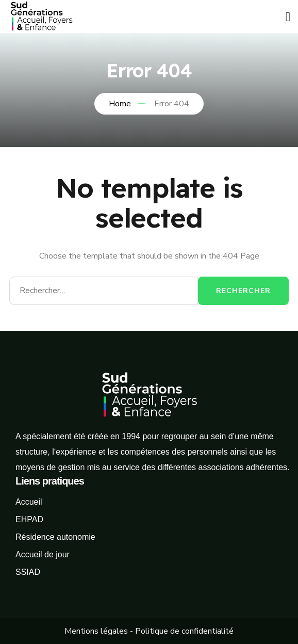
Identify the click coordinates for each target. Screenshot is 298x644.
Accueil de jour (43, 554)
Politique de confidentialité (184, 631)
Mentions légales (96, 631)
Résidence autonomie (55, 537)
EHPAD (29, 519)
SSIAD (28, 572)
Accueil (29, 502)
